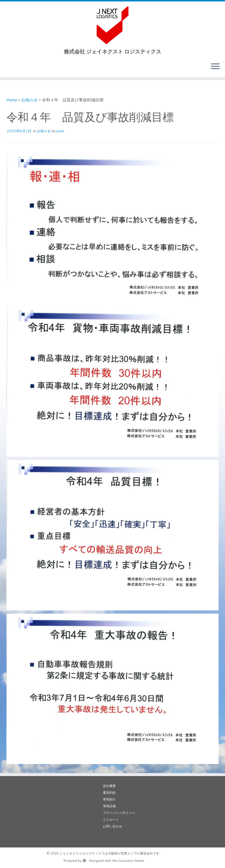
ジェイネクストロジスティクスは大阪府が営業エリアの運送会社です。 (111, 853)
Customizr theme (131, 861)
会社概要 (109, 786)
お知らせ (30, 100)
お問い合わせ (112, 826)
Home (12, 100)
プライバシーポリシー (119, 813)
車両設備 (109, 806)
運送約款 (109, 793)
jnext (60, 131)
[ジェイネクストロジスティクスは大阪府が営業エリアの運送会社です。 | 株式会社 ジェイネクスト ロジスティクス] (112, 25)
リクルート (111, 820)
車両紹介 (109, 799)
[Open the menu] (215, 67)
